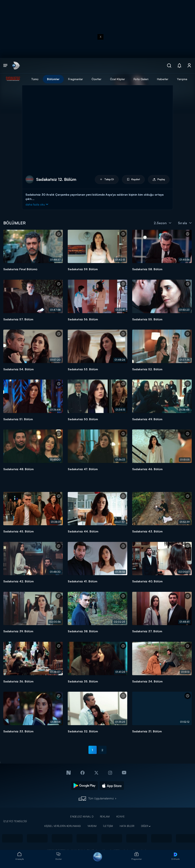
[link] (15, 66)
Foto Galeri (141, 79)
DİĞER (145, 826)
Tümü (35, 79)
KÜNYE (121, 817)
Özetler (96, 79)
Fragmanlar (76, 79)
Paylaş (159, 179)
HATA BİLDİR (127, 826)
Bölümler (53, 79)
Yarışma (182, 79)
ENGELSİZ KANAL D (82, 817)
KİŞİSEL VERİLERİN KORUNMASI (63, 826)
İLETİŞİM (108, 826)
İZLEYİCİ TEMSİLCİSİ (15, 821)
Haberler (163, 79)
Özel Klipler (118, 79)
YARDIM (92, 826)
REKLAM (105, 817)
